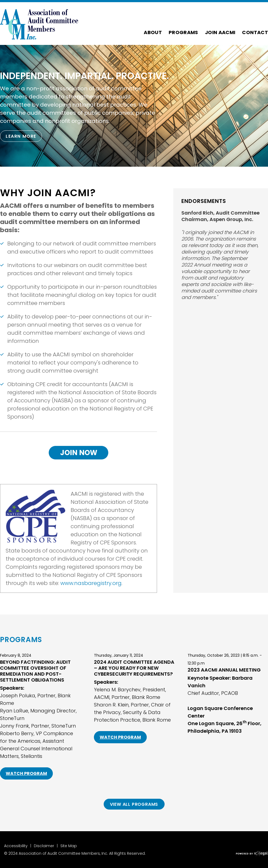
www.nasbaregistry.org (91, 583)
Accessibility (16, 846)
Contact (255, 32)
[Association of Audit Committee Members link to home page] (39, 24)
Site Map (69, 846)
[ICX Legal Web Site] (252, 854)
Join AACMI (220, 32)
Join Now (79, 453)
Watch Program (26, 773)
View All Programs (134, 804)
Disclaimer (44, 846)
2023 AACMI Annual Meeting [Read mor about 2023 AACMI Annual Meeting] (224, 670)
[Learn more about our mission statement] (21, 136)
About (153, 32)
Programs (183, 32)
